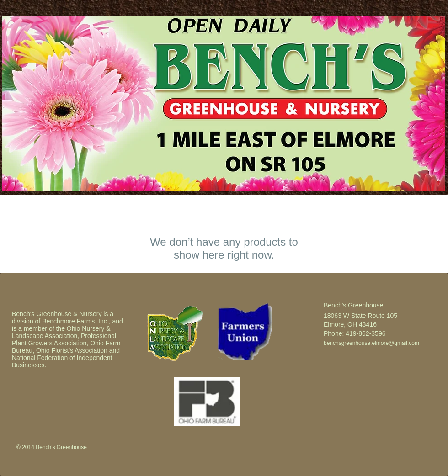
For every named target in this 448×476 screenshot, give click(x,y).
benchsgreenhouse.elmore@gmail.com (371, 343)
